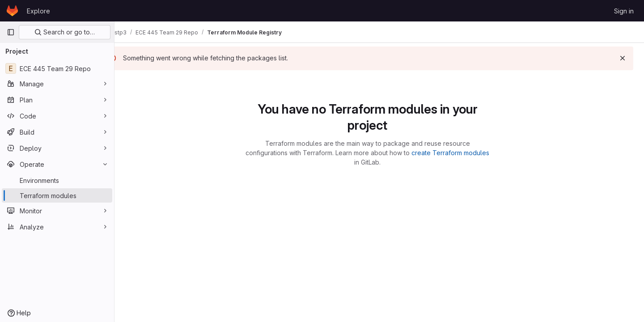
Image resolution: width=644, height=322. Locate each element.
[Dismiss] (623, 58)
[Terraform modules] (57, 195)
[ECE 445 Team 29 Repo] (57, 68)
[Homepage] (12, 11)
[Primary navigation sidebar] (11, 32)
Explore (38, 11)
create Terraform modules (462, 153)
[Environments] (57, 180)
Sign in (624, 11)
